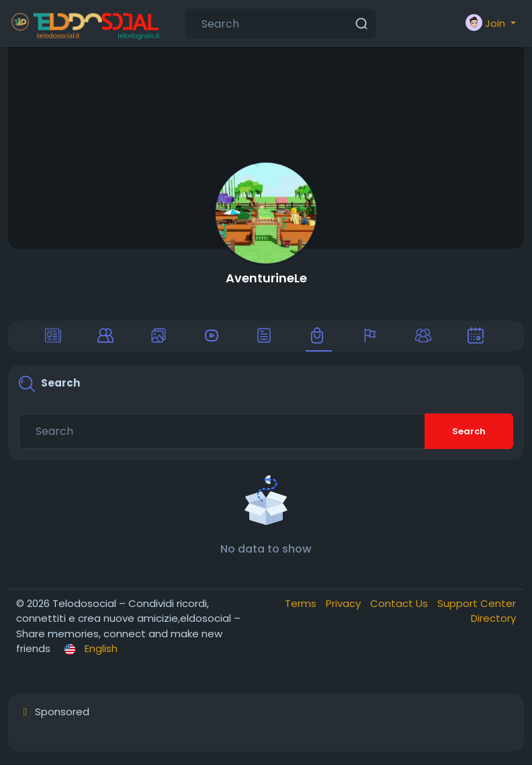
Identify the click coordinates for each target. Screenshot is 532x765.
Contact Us (400, 603)
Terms (302, 603)
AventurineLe (266, 278)
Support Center (477, 603)
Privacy (345, 603)
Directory (493, 618)
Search (469, 431)
